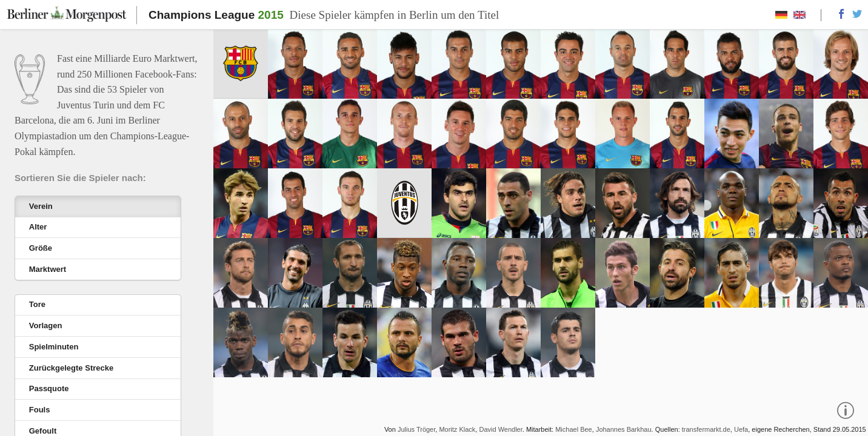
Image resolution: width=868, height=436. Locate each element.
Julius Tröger (416, 429)
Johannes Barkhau (624, 429)
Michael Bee (574, 429)
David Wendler (500, 429)
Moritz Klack (457, 429)
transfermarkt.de (706, 429)
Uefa (741, 429)
